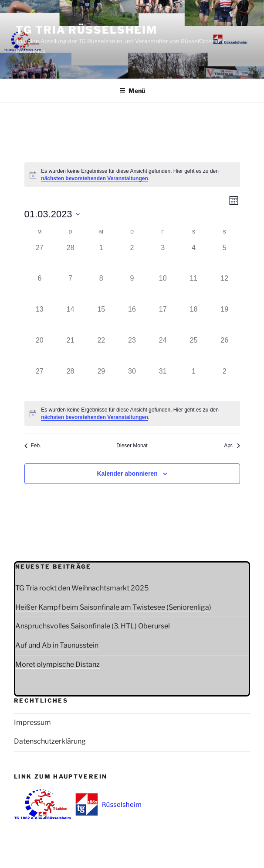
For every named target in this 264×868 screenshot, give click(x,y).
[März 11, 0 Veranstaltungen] (194, 289)
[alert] (132, 175)
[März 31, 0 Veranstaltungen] (163, 382)
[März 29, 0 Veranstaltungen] (101, 382)
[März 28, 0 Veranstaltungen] (70, 382)
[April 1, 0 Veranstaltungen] (194, 382)
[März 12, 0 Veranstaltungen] (225, 289)
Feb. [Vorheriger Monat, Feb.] (33, 446)
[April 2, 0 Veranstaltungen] (225, 382)
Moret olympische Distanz (58, 664)
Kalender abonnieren (127, 473)
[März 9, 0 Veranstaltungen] (132, 289)
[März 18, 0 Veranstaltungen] (194, 320)
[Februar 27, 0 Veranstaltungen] (40, 258)
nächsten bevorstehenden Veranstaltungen (94, 178)
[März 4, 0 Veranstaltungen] (194, 258)
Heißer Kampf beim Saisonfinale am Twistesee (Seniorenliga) (113, 607)
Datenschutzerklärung (50, 741)
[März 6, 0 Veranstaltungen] (40, 289)
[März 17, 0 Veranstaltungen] (163, 320)
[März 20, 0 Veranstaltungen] (40, 351)
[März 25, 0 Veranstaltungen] (194, 351)
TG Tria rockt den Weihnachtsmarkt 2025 (82, 588)
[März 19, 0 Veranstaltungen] (225, 320)
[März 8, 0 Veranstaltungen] (101, 289)
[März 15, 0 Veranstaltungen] (101, 320)
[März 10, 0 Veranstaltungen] (163, 289)
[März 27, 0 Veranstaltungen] (40, 382)
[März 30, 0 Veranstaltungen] (132, 382)
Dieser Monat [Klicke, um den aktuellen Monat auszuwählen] (132, 446)
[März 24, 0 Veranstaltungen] (163, 351)
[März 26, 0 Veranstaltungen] (225, 351)
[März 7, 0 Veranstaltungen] (70, 289)
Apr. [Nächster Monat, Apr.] (232, 446)
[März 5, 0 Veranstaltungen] (225, 258)
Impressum (32, 722)
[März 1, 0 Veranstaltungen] (101, 258)
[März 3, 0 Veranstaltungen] (163, 258)
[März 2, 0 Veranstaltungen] (132, 258)
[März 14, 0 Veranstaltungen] (70, 320)
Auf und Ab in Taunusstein (57, 645)
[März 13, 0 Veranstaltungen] (40, 320)
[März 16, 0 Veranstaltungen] (132, 320)
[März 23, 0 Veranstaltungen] (132, 351)
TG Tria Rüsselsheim (86, 30)
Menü (132, 91)
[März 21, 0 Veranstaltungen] (70, 351)
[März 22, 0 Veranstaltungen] (101, 351)
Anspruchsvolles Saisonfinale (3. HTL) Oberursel (93, 626)
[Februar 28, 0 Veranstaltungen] (70, 258)
